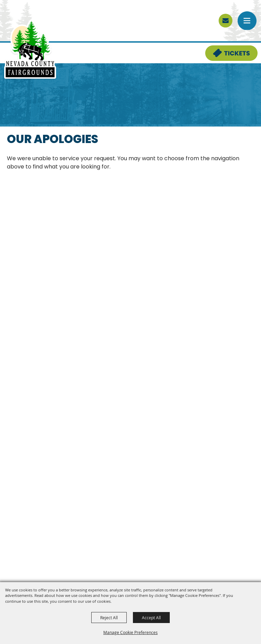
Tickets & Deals (227, 50)
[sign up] (226, 21)
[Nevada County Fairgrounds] (30, 50)
